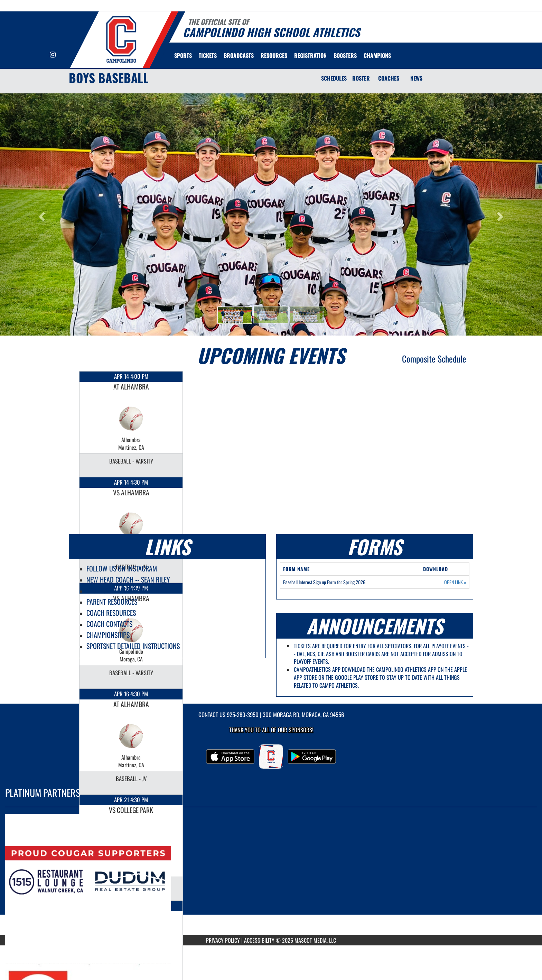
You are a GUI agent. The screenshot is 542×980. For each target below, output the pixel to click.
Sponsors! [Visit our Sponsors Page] (301, 730)
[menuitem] (208, 55)
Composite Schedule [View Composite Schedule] (434, 359)
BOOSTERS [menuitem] (345, 55)
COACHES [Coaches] (389, 78)
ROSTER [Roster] (361, 78)
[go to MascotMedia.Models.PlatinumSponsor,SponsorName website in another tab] (271, 876)
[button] (235, 315)
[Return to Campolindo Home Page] (121, 39)
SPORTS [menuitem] (183, 55)
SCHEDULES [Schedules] (334, 78)
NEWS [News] (416, 78)
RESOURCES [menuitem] (274, 55)
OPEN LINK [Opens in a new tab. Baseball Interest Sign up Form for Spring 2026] (455, 582)
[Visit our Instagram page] (53, 55)
